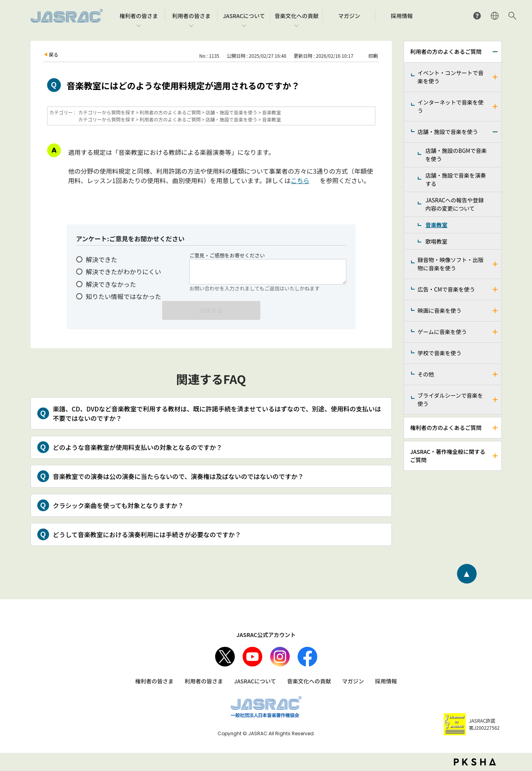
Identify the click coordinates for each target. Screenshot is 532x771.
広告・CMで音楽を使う (446, 289)
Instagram (280, 657)
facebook (307, 657)
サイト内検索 (512, 16)
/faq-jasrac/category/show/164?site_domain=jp (495, 106)
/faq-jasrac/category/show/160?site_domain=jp (495, 77)
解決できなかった (111, 284)
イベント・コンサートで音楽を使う (451, 77)
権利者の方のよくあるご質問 (446, 428)
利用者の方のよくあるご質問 (446, 51)
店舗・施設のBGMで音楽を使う (456, 155)
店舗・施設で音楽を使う (448, 132)
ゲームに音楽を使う (442, 332)
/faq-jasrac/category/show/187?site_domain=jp (495, 289)
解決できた (102, 259)
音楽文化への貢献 (309, 681)
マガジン (353, 681)
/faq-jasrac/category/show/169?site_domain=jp (495, 132)
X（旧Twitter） (225, 657)
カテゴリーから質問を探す (106, 112)
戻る (54, 54)
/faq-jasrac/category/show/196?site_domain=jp (495, 332)
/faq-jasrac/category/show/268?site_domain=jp (495, 264)
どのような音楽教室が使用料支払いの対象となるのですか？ (138, 447)
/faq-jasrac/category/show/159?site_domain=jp (495, 456)
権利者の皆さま (154, 681)
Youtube (252, 657)
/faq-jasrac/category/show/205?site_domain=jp (495, 374)
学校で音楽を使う (440, 353)
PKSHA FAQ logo (475, 762)
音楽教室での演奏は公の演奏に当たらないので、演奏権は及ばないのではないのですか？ (178, 476)
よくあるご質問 (477, 16)
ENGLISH (495, 16)
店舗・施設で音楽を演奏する (456, 179)
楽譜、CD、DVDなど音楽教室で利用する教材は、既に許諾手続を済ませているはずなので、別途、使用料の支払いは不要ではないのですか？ (217, 413)
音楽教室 (437, 225)
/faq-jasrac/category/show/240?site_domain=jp (495, 400)
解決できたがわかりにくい (124, 272)
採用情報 (386, 681)
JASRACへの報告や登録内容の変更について (455, 204)
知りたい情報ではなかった (124, 296)
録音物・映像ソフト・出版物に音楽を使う (451, 264)
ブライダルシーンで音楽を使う (451, 399)
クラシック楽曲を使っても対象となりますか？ (119, 505)
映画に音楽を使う (440, 310)
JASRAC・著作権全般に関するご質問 (448, 456)
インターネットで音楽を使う (451, 106)
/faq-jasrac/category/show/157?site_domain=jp (495, 52)
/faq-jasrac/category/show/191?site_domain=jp (495, 311)
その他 (426, 374)
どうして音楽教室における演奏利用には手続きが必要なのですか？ (147, 534)
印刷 (373, 56)
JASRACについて (255, 681)
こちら (300, 180)
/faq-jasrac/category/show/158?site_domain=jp (495, 428)
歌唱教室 (437, 241)
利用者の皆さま (204, 681)
